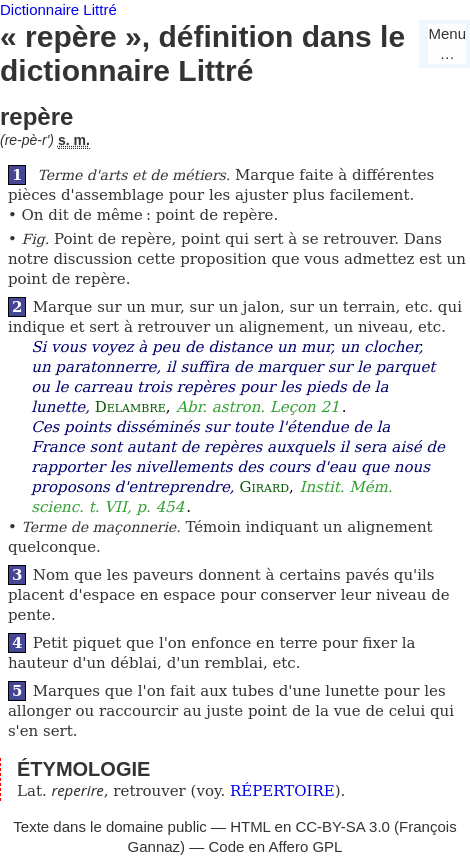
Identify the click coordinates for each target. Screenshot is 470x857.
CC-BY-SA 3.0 (342, 826)
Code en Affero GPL (275, 846)
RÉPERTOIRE (282, 791)
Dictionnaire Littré (58, 9)
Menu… (447, 43)
